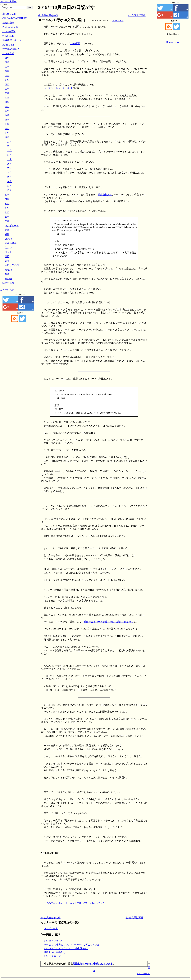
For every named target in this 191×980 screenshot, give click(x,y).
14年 (7, 115)
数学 (7, 274)
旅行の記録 (8, 45)
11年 (7, 102)
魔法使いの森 (9, 14)
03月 (9, 151)
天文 (7, 261)
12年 (7, 106)
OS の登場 (75, 43)
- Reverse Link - (173, 42)
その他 (8, 279)
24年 (7, 212)
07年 (7, 84)
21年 (7, 199)
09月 (9, 177)
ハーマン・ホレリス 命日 (58, 88)
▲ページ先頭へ (8, 290)
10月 (9, 181)
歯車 (7, 230)
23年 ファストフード (55, 956)
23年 (7, 208)
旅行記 (8, 239)
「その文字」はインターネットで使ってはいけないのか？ (74, 903)
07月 (9, 168)
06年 (7, 80)
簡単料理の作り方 (12, 40)
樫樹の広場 (8, 283)
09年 (7, 93)
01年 (7, 58)
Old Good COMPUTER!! (15, 18)
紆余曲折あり (105, 195)
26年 (7, 221)
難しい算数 (8, 36)
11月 (9, 186)
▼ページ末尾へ (8, 1)
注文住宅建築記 (11, 49)
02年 (7, 62)
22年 (7, 204)
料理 (7, 234)
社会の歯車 (8, 23)
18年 (7, 133)
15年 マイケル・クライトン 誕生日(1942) (66, 948)
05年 (7, 76)
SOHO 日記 (8, 53)
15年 (7, 120)
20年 (7, 195)
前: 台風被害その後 (48, 15)
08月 (9, 173)
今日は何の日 (12, 265)
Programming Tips (11, 27)
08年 (7, 89)
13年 (7, 111)
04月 (9, 155)
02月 (9, 146)
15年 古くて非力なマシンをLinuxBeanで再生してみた (72, 945)
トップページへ (143, 974)
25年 (7, 217)
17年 (7, 128)
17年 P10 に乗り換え (54, 952)
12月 (9, 190)
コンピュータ (118, 21)
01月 (9, 142)
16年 (7, 124)
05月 (9, 159)
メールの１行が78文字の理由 (61, 20)
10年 (7, 98)
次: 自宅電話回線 (137, 15)
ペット (8, 252)
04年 (7, 71)
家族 (7, 256)
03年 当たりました (53, 941)
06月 (9, 164)
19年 (7, 137)
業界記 (8, 270)
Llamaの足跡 (9, 31)
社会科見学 (11, 243)
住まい (8, 248)
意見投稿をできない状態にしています (93, 964)
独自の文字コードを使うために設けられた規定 (109, 622)
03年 (7, 67)
